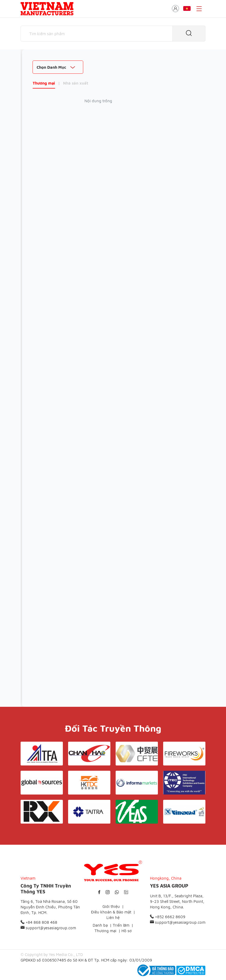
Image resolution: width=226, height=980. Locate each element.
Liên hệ (113, 918)
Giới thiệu (111, 906)
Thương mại (32, 83)
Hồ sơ (127, 931)
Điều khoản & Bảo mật (111, 912)
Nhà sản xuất (64, 83)
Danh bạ (100, 925)
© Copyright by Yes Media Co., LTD (52, 955)
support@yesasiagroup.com (48, 928)
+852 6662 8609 (168, 917)
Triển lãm (121, 925)
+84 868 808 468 (39, 922)
